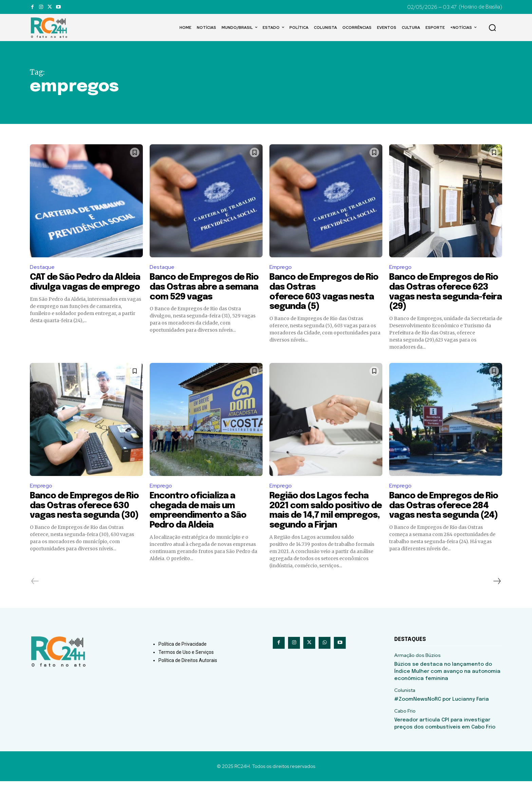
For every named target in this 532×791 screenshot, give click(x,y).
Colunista (405, 700)
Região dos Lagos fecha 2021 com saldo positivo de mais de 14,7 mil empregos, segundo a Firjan (321, 516)
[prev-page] (35, 591)
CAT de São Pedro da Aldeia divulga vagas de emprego (80, 287)
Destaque (43, 267)
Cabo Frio (405, 721)
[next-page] (497, 591)
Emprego (281, 267)
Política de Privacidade (183, 654)
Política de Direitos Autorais (188, 670)
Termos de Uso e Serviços (186, 662)
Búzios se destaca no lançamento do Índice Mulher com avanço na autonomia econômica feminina (447, 681)
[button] (492, 27)
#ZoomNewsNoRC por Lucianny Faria (442, 709)
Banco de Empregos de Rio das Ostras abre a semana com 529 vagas (200, 287)
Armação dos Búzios (417, 665)
